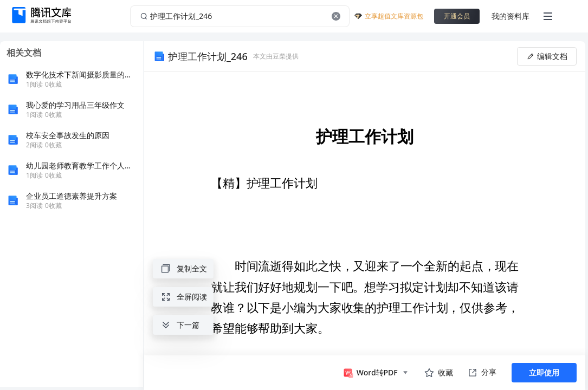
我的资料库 (511, 16)
